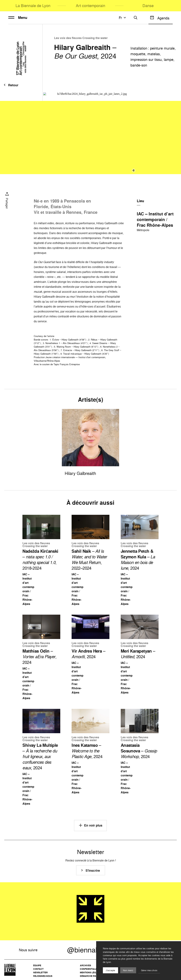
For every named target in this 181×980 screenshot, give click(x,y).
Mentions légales (91, 973)
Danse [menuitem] (148, 6)
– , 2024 (138, 560)
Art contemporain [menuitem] (90, 6)
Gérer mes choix (149, 970)
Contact (38, 969)
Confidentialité (89, 969)
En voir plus (90, 825)
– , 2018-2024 (40, 560)
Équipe (37, 965)
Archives (85, 965)
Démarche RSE (89, 976)
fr (123, 18)
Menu (18, 18)
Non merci (128, 970)
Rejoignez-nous (43, 976)
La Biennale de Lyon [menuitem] (33, 6)
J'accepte (110, 970)
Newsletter (40, 973)
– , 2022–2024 (89, 560)
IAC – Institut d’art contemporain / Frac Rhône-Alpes (155, 219)
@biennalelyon (90, 950)
